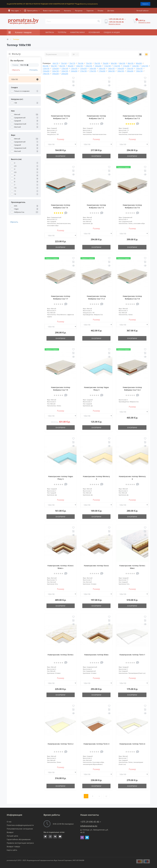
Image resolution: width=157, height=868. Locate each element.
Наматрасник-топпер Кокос (96, 566)
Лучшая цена (12, 836)
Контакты (67, 11)
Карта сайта (12, 850)
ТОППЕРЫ (62, 32)
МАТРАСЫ (50, 32)
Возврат (10, 832)
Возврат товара (13, 846)
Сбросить (16, 70)
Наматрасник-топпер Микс (96, 655)
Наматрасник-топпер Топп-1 (132, 655)
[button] (15, 11)
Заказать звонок (114, 24)
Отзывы (100, 11)
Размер (61, 139)
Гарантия (90, 11)
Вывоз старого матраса (51, 11)
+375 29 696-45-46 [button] (91, 822)
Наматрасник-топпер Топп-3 (96, 744)
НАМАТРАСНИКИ (77, 32)
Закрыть (145, 4)
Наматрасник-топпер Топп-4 (132, 744)
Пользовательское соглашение (20, 829)
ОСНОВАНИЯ (94, 32)
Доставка (111, 11)
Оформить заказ (144, 22)
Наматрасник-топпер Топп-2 (61, 744)
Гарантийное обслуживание (19, 839)
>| (106, 796)
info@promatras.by (89, 826)
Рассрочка (79, 11)
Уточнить (33, 70)
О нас (9, 822)
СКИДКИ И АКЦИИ (112, 32)
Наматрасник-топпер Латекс (61, 655)
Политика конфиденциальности (20, 825)
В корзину (61, 156)
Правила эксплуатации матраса (20, 843)
